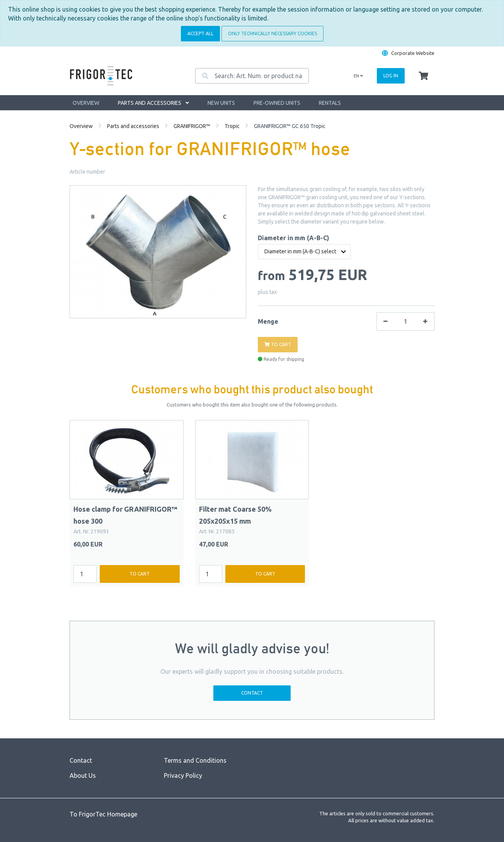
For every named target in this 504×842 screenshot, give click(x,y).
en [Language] (358, 76)
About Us (83, 775)
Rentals (330, 103)
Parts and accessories (153, 103)
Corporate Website (413, 53)
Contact (252, 693)
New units (221, 103)
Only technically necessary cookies (272, 33)
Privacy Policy (183, 775)
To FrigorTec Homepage (103, 814)
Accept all (200, 33)
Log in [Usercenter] (391, 76)
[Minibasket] (423, 76)
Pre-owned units (277, 103)
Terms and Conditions (195, 760)
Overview (86, 103)
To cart (140, 574)
